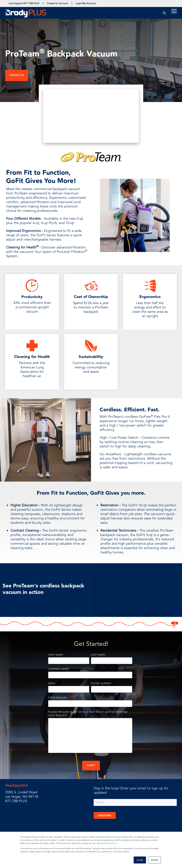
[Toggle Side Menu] (174, 11)
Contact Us (17, 75)
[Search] (164, 13)
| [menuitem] (43, 3)
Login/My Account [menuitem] (86, 3)
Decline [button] (155, 860)
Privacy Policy (110, 843)
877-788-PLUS (16, 801)
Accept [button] (140, 860)
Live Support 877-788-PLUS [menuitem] (24, 3)
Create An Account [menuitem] (57, 3)
